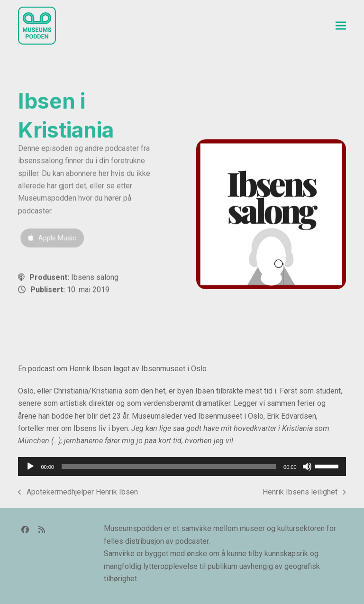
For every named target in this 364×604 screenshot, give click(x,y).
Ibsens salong (95, 278)
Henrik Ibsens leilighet (304, 493)
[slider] (169, 467)
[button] (341, 26)
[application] (182, 467)
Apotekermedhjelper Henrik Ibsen (78, 493)
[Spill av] (30, 467)
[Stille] (307, 467)
